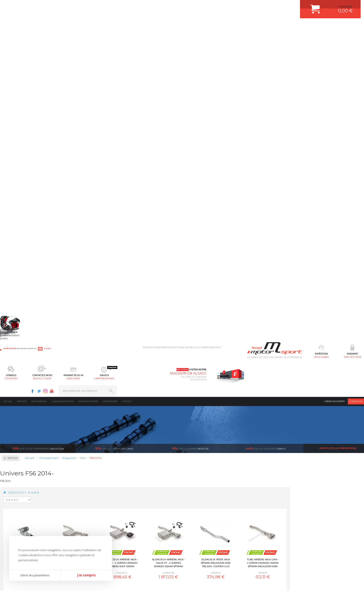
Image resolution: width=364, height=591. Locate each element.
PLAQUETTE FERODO (142, 505)
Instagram (292, 6)
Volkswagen (16, 383)
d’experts (154, 456)
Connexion (356, 38)
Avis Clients (341, 569)
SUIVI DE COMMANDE (199, 522)
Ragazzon (38, 85)
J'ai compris (86, 575)
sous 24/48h (74, 26)
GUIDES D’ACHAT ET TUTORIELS (206, 545)
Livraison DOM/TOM (63, 38)
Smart (12, 356)
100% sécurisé (105, 26)
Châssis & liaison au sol (83, 522)
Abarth (13, 185)
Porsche (13, 328)
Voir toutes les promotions (338, 85)
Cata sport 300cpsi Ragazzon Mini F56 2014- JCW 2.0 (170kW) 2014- (101, 199)
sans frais (197, 26)
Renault (13, 334)
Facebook (280, 6)
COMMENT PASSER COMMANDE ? (207, 510)
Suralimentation (79, 505)
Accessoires (17, 114)
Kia (10, 273)
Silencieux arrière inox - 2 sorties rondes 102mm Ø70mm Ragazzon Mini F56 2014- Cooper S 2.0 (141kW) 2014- (148, 199)
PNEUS (133, 528)
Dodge (12, 229)
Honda (13, 251)
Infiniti (13, 262)
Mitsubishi (15, 306)
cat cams (114, 85)
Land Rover (15, 284)
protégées (275, 456)
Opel (11, 317)
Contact (127, 38)
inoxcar (190, 85)
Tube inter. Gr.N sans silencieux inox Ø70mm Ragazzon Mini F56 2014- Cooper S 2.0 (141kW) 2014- (148, 271)
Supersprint (17, 401)
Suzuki (13, 367)
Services (22, 38)
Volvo (12, 389)
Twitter (286, 6)
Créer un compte (335, 38)
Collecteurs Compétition (28, 128)
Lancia (12, 279)
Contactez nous (268, 527)
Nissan (13, 312)
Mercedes (14, 295)
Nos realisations (88, 38)
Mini (11, 301)
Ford (11, 246)
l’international (228, 26)
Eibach (265, 85)
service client (167, 26)
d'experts (136, 26)
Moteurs (73, 499)
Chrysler (13, 218)
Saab (11, 339)
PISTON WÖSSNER (140, 510)
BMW (12, 207)
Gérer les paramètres (35, 575)
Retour (86, 94)
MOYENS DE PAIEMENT (200, 516)
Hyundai (14, 257)
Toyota (12, 372)
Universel (14, 378)
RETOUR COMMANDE (199, 528)
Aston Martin (16, 196)
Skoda (12, 350)
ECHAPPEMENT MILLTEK (144, 516)
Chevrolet (14, 213)
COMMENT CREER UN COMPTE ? (206, 505)
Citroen (13, 224)
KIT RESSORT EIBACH (142, 533)
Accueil (8, 38)
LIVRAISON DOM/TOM (199, 533)
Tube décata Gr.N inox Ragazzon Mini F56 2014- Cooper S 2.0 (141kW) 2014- (101, 271)
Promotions (110, 38)
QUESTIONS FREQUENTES (202, 539)
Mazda (12, 290)
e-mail (101, 6)
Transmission (76, 516)
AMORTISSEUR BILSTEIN (144, 499)
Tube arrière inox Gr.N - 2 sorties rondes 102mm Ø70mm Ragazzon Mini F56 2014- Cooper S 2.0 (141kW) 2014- (337, 199)
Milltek (13, 158)
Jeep (11, 268)
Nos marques (39, 38)
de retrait (214, 456)
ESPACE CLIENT (195, 499)
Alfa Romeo (15, 191)
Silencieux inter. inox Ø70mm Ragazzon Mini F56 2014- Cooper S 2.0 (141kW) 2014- (290, 199)
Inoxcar (13, 143)
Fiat (11, 240)
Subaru (13, 361)
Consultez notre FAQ (278, 539)
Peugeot (13, 323)
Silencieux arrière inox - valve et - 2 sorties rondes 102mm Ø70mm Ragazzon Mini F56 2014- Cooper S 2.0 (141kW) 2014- (243, 199)
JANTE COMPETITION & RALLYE (148, 545)
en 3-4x (93, 456)
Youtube (299, 6)
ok (357, 501)
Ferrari (12, 235)
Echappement (76, 510)
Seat (11, 345)
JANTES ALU (136, 522)
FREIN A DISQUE (139, 550)
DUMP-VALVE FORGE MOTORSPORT (151, 539)
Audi (11, 202)
